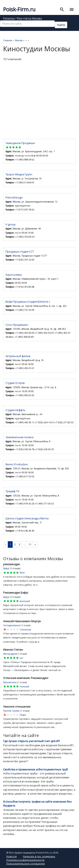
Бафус (6, 568)
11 (30, 544)
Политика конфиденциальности (25, 860)
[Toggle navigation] (72, 9)
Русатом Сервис (11, 711)
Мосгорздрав (10, 654)
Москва (37, 19)
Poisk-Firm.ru (19, 9)
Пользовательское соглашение (26, 863)
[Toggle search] (62, 9)
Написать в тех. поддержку (39, 856)
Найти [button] (61, 25)
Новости (11, 856)
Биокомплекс (10, 682)
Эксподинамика (12, 625)
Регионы (9, 19)
